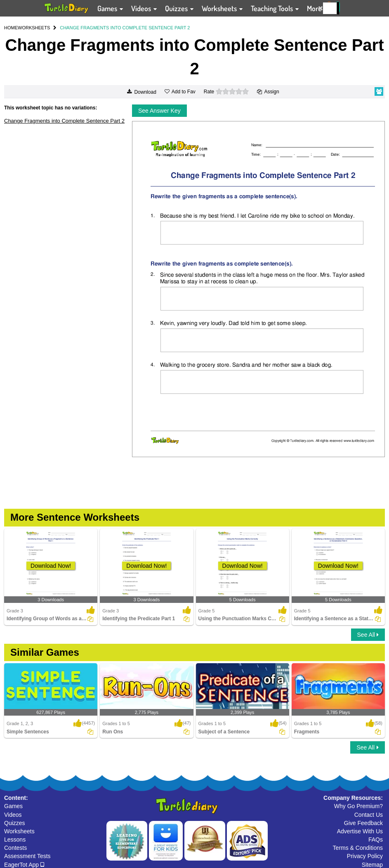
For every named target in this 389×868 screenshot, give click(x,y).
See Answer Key (159, 111)
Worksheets (19, 831)
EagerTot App (24, 865)
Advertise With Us (360, 831)
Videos (13, 815)
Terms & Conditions (358, 848)
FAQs (376, 840)
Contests (15, 848)
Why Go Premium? (358, 806)
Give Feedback (363, 823)
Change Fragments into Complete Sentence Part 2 (64, 121)
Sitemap (372, 865)
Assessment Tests (27, 856)
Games (13, 806)
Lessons (15, 840)
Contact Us (369, 815)
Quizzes (15, 823)
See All (368, 635)
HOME (11, 28)
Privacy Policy (365, 856)
